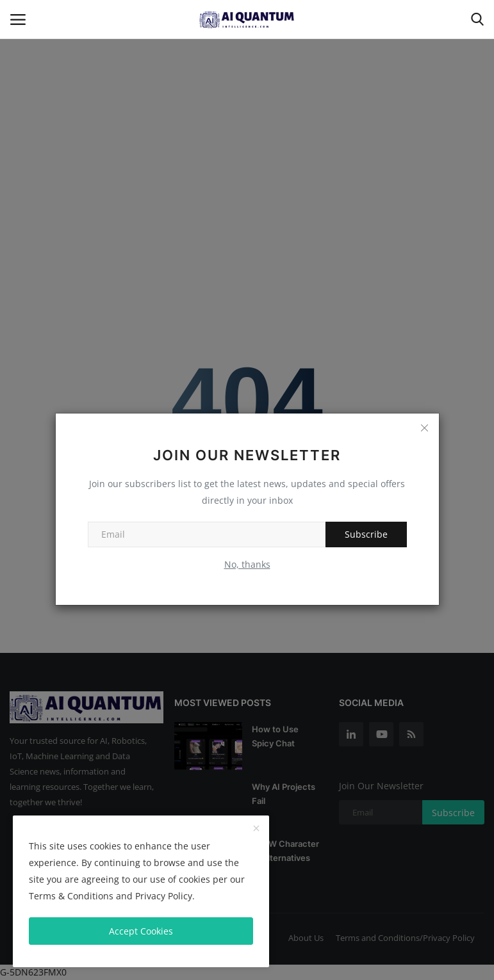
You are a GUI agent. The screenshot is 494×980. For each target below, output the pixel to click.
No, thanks (247, 564)
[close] (256, 829)
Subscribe (366, 534)
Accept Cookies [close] (141, 931)
